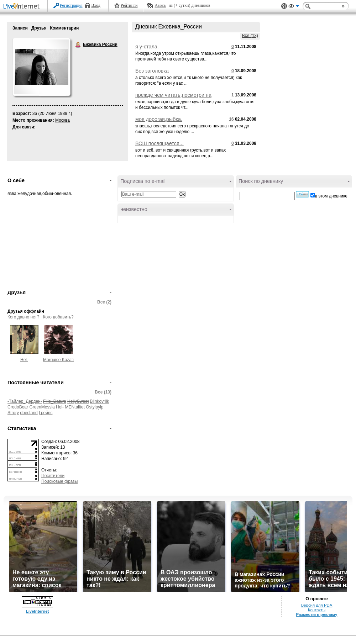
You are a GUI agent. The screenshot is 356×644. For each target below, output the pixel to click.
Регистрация (71, 5)
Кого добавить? (58, 317)
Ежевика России (78, 45)
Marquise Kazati (58, 360)
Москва (62, 120)
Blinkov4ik (99, 401)
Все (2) (104, 302)
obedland (29, 413)
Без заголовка (152, 71)
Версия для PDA (317, 605)
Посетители (53, 476)
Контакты (317, 610)
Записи (20, 28)
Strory (13, 413)
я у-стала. (147, 47)
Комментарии (64, 28)
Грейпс (46, 413)
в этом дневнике (331, 196)
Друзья (39, 28)
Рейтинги (129, 5)
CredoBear (18, 407)
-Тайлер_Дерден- (25, 401)
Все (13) (250, 36)
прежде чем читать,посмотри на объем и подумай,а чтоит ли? (173, 98)
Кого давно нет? (23, 317)
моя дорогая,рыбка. (159, 119)
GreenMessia (42, 407)
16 (231, 119)
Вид (294, 7)
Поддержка (284, 6)
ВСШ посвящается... (159, 143)
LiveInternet (23, 7)
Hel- (24, 360)
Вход (96, 5)
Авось (160, 5)
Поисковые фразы (59, 481)
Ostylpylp (95, 407)
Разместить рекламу (317, 614)
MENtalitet (75, 407)
